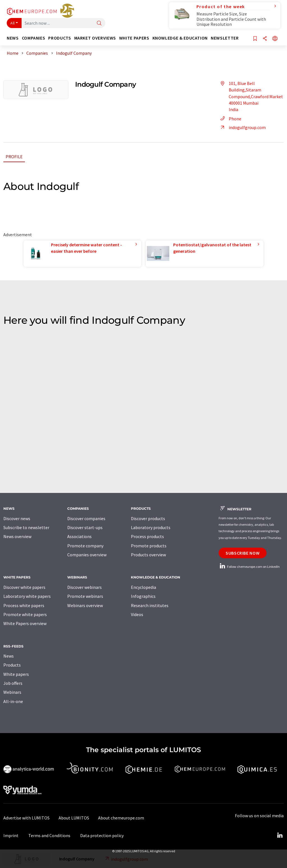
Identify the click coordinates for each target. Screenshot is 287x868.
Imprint (11, 835)
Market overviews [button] (95, 38)
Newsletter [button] (225, 38)
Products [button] (60, 38)
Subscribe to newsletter (26, 527)
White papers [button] (134, 38)
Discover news (17, 518)
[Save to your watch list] (255, 39)
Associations (79, 536)
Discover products (148, 518)
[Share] (265, 39)
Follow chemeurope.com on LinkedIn (249, 567)
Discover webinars (85, 587)
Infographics (143, 596)
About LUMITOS (74, 818)
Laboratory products (151, 527)
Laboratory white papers (27, 596)
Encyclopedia (143, 587)
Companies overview (87, 555)
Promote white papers (25, 614)
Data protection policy (102, 835)
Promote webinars (85, 596)
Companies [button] (34, 38)
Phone (230, 119)
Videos (137, 614)
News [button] (13, 38)
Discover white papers (24, 587)
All (13, 23)
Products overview (148, 555)
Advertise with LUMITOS (26, 818)
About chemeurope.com (121, 818)
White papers (16, 674)
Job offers (13, 683)
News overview (17, 536)
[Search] (99, 23)
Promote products (149, 546)
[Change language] (275, 39)
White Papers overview (25, 623)
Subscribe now (243, 553)
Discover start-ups (85, 527)
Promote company (85, 546)
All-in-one (13, 701)
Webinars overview (85, 605)
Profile (14, 157)
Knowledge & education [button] (180, 38)
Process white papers (24, 605)
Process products (147, 536)
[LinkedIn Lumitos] (280, 835)
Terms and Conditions (49, 835)
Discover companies (86, 518)
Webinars (12, 692)
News (9, 656)
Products (12, 665)
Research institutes (150, 605)
